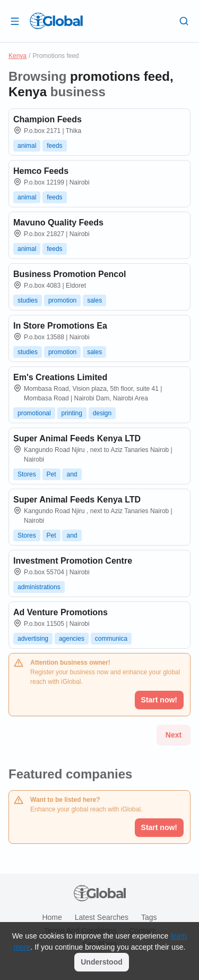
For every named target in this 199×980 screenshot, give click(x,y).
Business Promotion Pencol (70, 274)
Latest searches (102, 917)
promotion (62, 300)
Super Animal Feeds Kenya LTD (77, 438)
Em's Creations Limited (60, 377)
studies (28, 300)
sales (94, 300)
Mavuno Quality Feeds (58, 223)
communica (111, 639)
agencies (72, 639)
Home (52, 917)
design (102, 413)
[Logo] (56, 21)
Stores (27, 474)
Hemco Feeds (41, 171)
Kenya (18, 56)
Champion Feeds (47, 119)
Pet (51, 474)
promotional (34, 413)
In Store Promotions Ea (60, 326)
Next (174, 735)
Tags (149, 917)
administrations (39, 587)
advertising (33, 639)
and (72, 474)
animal (27, 146)
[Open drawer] (15, 21)
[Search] (184, 21)
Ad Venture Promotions (60, 612)
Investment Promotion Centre (73, 561)
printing (72, 413)
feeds (54, 146)
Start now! (159, 827)
